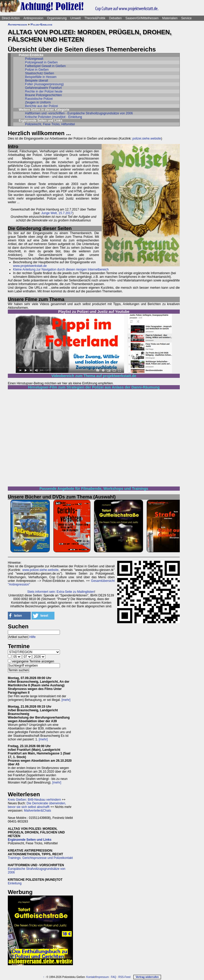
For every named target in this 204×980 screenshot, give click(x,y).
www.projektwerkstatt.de (30, 266)
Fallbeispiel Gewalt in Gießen (45, 66)
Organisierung (57, 18)
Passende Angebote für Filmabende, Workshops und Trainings (94, 489)
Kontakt (91, 977)
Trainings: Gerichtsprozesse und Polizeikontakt (40, 858)
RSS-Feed (124, 977)
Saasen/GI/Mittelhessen (142, 18)
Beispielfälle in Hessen (41, 77)
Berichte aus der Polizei (41, 106)
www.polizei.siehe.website (41, 570)
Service (186, 18)
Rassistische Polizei (39, 99)
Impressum (102, 977)
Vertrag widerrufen (147, 977)
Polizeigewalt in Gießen (41, 62)
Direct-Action (11, 18)
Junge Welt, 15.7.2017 (57, 213)
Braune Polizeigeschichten (43, 95)
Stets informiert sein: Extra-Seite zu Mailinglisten (61, 592)
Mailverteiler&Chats (38, 811)
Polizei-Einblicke (41, 24)
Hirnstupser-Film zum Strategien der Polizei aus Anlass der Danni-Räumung (94, 387)
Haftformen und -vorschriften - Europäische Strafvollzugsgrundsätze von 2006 (79, 113)
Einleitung (15, 883)
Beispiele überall (36, 81)
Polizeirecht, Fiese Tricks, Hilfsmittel (50, 124)
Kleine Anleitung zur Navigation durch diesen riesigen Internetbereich (61, 269)
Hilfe (33, 637)
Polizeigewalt (34, 59)
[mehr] (66, 700)
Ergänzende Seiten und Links (30, 840)
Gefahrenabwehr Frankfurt (43, 88)
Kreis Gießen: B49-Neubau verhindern (34, 800)
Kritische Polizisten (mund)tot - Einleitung (54, 117)
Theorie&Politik (95, 18)
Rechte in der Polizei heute (44, 91)
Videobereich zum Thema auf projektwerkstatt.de (94, 376)
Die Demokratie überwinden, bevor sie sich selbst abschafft (37, 805)
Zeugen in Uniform (38, 102)
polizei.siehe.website (147, 139)
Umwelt (76, 18)
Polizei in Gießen (37, 70)
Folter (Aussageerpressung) (44, 84)
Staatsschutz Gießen (39, 73)
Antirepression (33, 18)
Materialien (170, 18)
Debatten (116, 18)
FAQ (114, 977)
